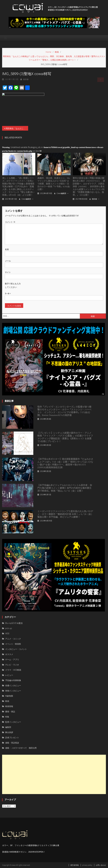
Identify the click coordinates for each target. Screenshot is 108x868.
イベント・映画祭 (13, 644)
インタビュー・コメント (16, 649)
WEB (7, 633)
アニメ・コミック (13, 639)
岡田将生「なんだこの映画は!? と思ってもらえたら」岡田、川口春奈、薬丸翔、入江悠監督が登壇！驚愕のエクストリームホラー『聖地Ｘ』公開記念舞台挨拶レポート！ (17, 128)
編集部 (8, 727)
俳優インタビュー (13, 685)
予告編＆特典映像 (13, 680)
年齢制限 (9, 696)
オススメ (9, 654)
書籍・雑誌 (10, 711)
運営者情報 (75, 865)
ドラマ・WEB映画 (13, 670)
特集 (7, 717)
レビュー (9, 675)
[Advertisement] (54, 774)
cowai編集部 (26, 199)
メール (8, 261)
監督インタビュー (13, 722)
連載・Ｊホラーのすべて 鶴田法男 (21, 748)
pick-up (9, 628)
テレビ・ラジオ (12, 665)
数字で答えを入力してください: (13, 285)
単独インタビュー (13, 691)
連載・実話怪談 (12, 743)
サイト (8, 272)
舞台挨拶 (9, 732)
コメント (10, 222)
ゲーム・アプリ (12, 659)
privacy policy (87, 865)
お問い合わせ (101, 865)
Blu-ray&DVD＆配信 (14, 623)
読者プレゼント (12, 737)
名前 (7, 249)
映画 (7, 701)
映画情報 (9, 706)
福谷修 (94, 199)
